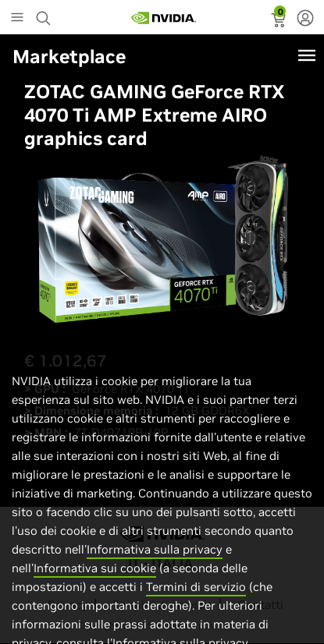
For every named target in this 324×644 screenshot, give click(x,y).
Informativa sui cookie (95, 583)
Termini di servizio (196, 602)
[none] (305, 19)
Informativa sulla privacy (155, 564)
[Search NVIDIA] (45, 14)
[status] (280, 22)
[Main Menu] (17, 19)
